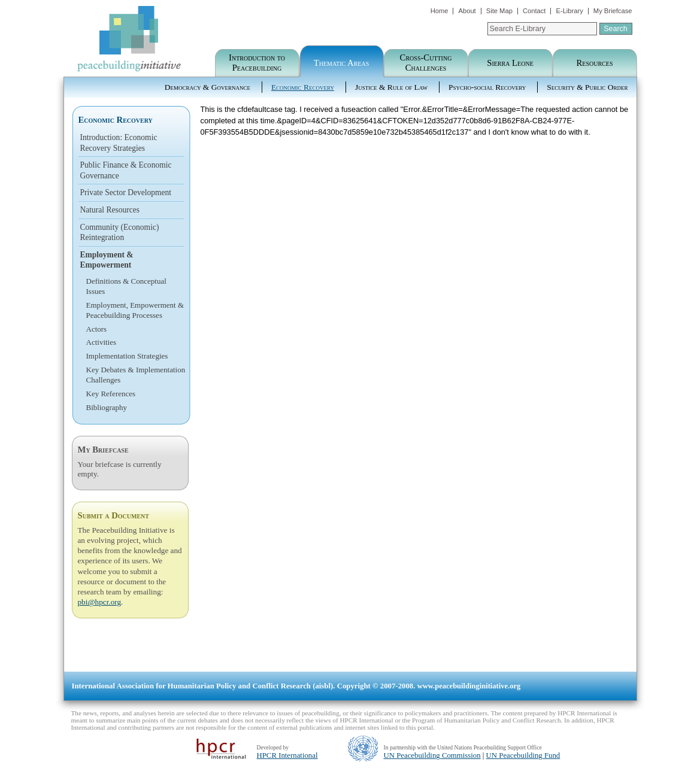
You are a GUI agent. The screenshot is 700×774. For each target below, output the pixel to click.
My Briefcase (613, 11)
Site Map (499, 11)
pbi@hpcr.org (100, 602)
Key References (111, 394)
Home (440, 11)
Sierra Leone (510, 63)
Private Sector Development (126, 192)
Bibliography (107, 407)
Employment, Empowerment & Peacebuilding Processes (135, 310)
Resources (595, 63)
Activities (101, 342)
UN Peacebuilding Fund (523, 755)
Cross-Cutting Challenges (426, 63)
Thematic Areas (342, 63)
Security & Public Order (587, 87)
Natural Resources (110, 210)
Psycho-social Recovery (487, 87)
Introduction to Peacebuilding (257, 63)
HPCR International (287, 755)
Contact (534, 11)
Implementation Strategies (127, 356)
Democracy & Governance (207, 87)
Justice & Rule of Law (391, 87)
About (467, 11)
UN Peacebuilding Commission (432, 755)
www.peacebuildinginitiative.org (469, 686)
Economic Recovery (303, 87)
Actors (97, 329)
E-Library (569, 11)
